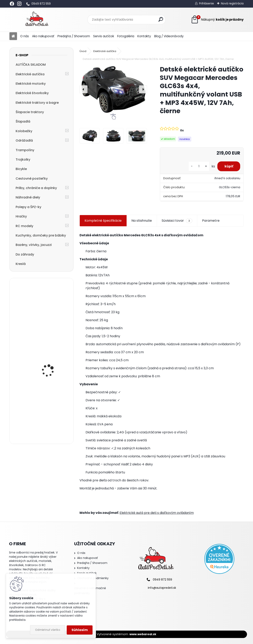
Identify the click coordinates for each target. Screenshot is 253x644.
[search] (161, 19)
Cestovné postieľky (32, 179)
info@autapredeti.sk (162, 588)
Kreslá (21, 264)
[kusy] (197, 166)
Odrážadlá (24, 140)
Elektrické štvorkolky (32, 93)
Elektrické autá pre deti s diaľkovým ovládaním (157, 513)
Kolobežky (24, 131)
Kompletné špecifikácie (103, 221)
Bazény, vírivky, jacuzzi (34, 245)
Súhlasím (80, 630)
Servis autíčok (104, 36)
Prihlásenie (207, 3)
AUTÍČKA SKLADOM (31, 65)
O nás (25, 36)
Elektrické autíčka (30, 74)
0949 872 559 (41, 4)
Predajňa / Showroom (74, 36)
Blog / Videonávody (169, 36)
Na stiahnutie (142, 221)
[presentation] (84, 89)
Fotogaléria (126, 36)
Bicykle (21, 169)
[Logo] (37, 20)
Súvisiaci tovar (177, 221)
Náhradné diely (28, 197)
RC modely (24, 226)
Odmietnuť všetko (48, 630)
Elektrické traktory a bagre (37, 103)
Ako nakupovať (43, 36)
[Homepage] (13, 36)
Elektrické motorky (31, 84)
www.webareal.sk (143, 634)
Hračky (21, 216)
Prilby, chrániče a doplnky (36, 188)
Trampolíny (25, 150)
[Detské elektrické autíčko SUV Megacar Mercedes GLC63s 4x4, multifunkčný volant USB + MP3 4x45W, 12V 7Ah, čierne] (113, 89)
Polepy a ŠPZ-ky (28, 207)
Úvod (83, 51)
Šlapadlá (23, 121)
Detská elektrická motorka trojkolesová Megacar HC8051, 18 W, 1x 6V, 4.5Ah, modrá (52, 370)
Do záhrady (25, 254)
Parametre (211, 221)
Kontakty (144, 36)
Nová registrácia (232, 3)
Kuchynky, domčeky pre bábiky (41, 235)
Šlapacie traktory (30, 112)
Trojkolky (23, 159)
